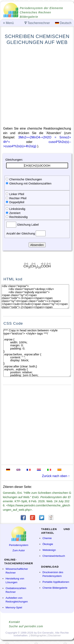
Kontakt (14, 622)
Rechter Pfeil (18, 198)
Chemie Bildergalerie (55, 588)
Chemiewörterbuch (54, 556)
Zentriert (15, 213)
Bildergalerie (29, 17)
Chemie (47, 538)
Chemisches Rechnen (35, 12)
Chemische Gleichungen (26, 179)
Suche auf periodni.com (26, 626)
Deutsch (63, 23)
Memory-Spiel (14, 607)
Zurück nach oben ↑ (56, 476)
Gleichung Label (27, 225)
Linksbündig (17, 209)
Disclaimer (54, 635)
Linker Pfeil (17, 194)
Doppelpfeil (17, 202)
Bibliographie (38, 635)
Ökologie (48, 544)
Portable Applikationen (56, 582)
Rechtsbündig (18, 217)
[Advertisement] (37, 86)
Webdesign (49, 550)
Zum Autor (19, 550)
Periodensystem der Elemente (41, 8)
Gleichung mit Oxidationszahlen (30, 183)
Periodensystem (19, 545)
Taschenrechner (37, 23)
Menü (8, 23)
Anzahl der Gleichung (21, 233)
